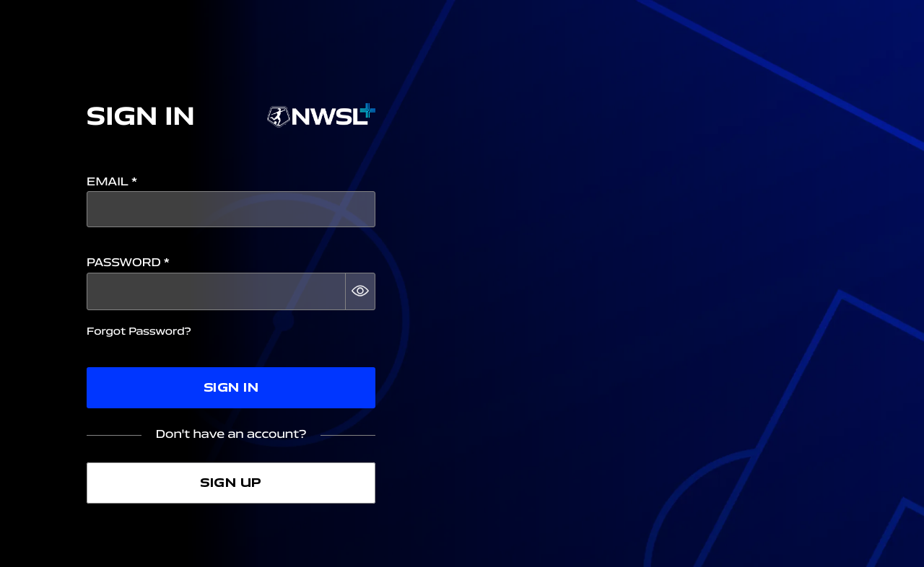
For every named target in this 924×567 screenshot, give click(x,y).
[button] (360, 291)
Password (128, 263)
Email (112, 182)
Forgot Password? (139, 331)
